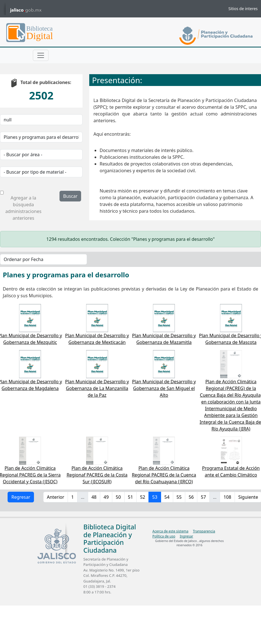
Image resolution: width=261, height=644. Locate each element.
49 (106, 497)
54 (167, 497)
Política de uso (164, 536)
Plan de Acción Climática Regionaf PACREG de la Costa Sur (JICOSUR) (97, 475)
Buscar (70, 196)
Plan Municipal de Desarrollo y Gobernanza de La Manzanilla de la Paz (97, 388)
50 (118, 497)
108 (227, 497)
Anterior (56, 497)
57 (203, 497)
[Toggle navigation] (41, 55)
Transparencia (204, 531)
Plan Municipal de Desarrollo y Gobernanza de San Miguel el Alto (164, 388)
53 (155, 497)
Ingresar (186, 536)
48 (94, 497)
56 (191, 497)
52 (143, 497)
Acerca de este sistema (170, 531)
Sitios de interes (243, 9)
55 (179, 497)
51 (130, 497)
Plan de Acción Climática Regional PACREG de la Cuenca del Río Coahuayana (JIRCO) (164, 475)
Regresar (21, 497)
